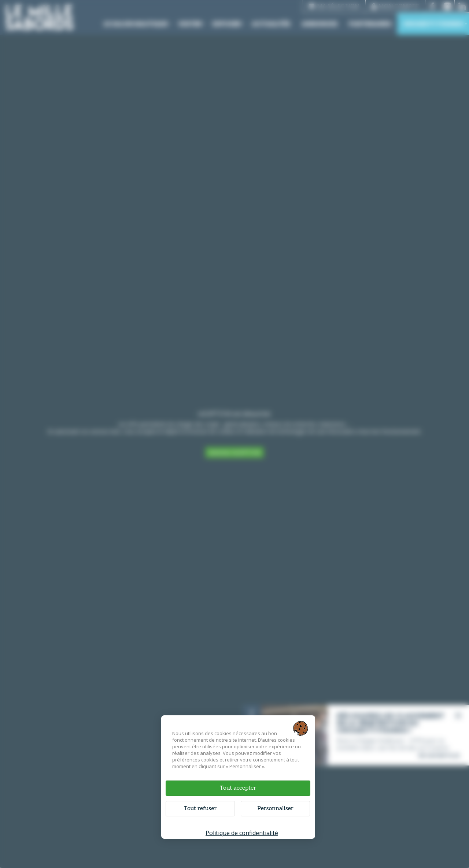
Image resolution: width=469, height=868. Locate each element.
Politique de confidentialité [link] (242, 833)
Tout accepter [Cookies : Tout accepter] (238, 788)
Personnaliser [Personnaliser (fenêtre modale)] (275, 809)
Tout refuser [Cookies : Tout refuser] (200, 809)
